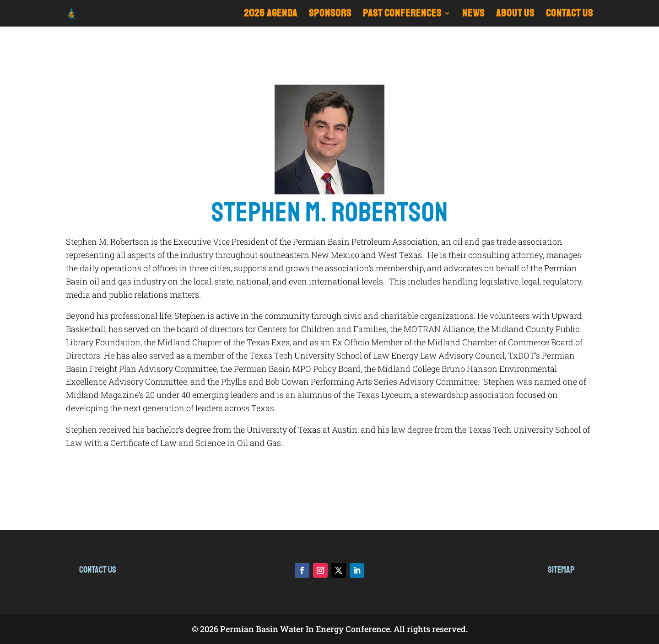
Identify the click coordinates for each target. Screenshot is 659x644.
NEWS (473, 15)
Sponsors (330, 15)
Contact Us (98, 570)
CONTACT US (570, 15)
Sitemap (561, 570)
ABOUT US (515, 15)
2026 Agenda (271, 15)
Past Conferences (402, 15)
